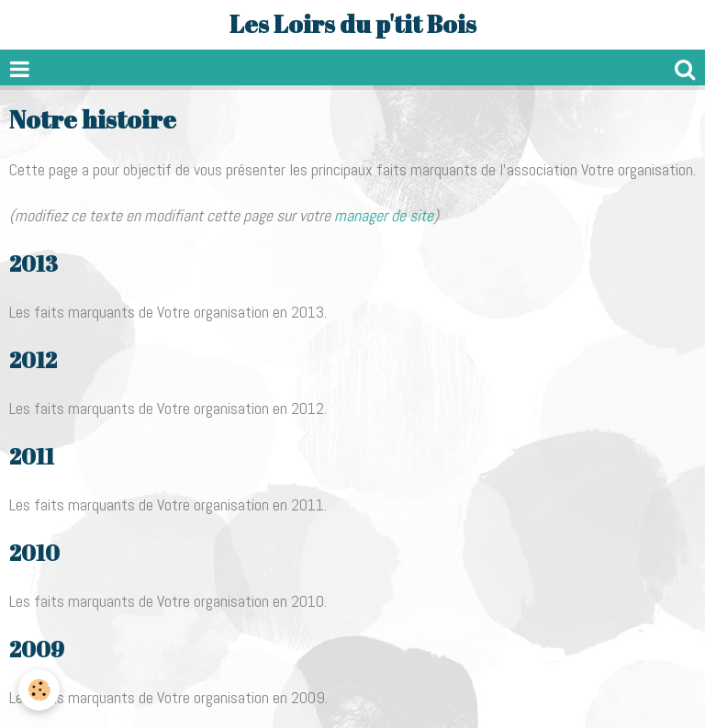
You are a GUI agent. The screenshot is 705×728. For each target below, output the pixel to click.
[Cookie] (39, 690)
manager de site (384, 215)
